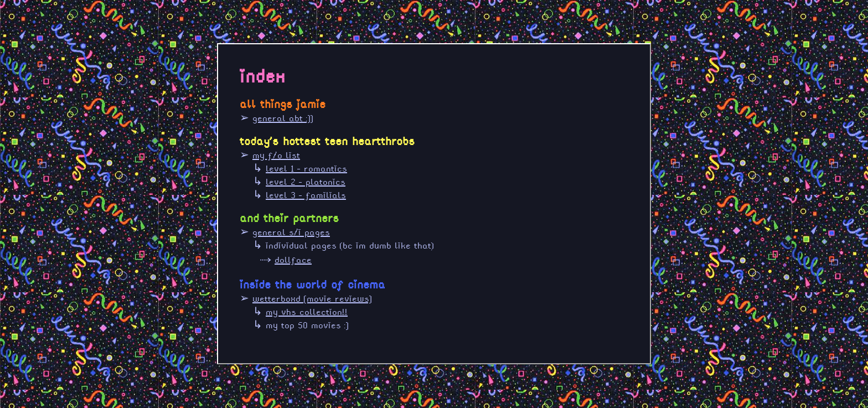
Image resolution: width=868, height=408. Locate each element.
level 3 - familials (306, 195)
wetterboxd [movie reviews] (312, 299)
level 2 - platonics (306, 182)
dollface (293, 260)
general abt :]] (283, 118)
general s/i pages (291, 232)
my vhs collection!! (307, 312)
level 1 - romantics (306, 169)
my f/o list (276, 155)
